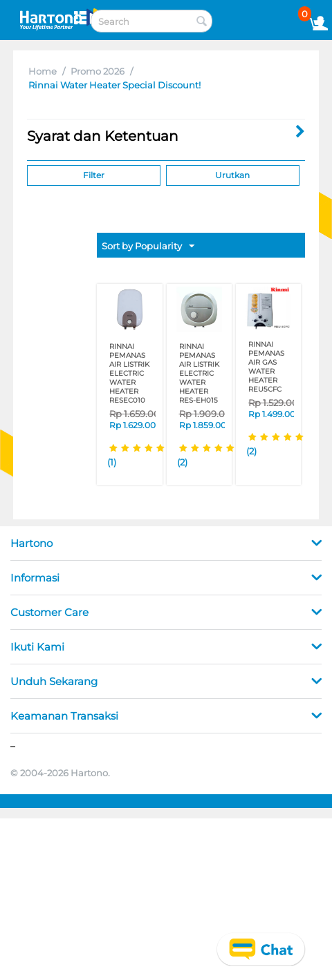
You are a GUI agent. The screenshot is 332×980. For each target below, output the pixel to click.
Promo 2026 (98, 71)
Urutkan (232, 175)
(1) (112, 462)
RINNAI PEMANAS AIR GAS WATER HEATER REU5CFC (266, 367)
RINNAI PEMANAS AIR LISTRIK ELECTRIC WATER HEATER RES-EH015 (199, 373)
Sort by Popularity (148, 247)
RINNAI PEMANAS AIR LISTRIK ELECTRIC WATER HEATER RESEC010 (129, 373)
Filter (94, 175)
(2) (182, 462)
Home (43, 71)
